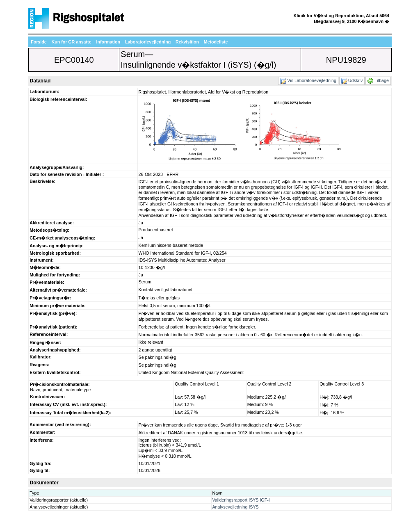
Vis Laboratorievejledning (308, 80)
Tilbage (379, 80)
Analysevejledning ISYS (236, 507)
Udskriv (352, 80)
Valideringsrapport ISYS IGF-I (241, 500)
